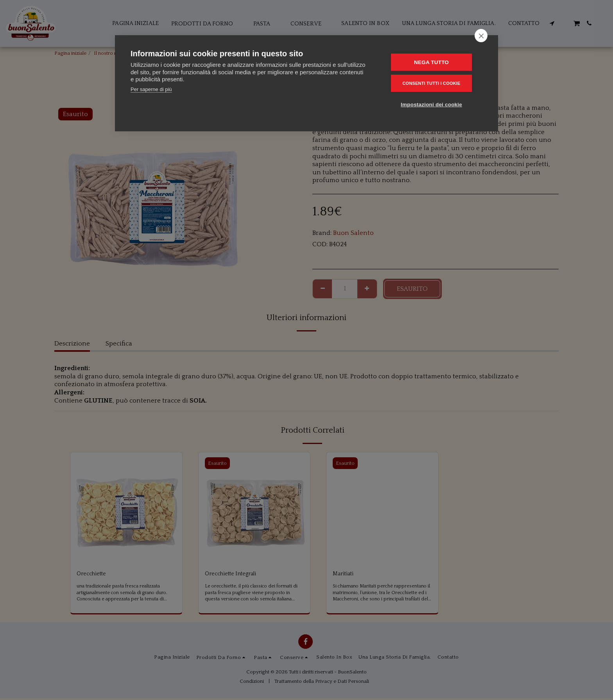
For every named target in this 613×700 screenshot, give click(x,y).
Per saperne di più (151, 89)
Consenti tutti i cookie (435, 82)
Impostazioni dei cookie (435, 103)
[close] (481, 36)
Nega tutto (435, 62)
